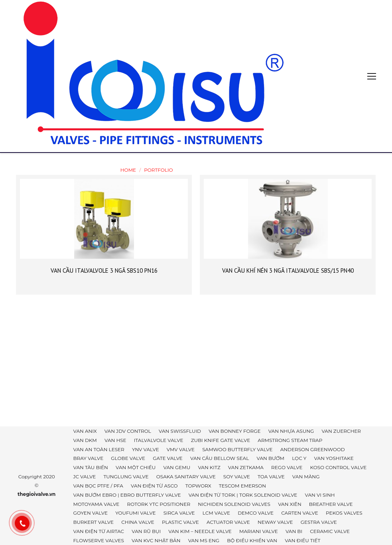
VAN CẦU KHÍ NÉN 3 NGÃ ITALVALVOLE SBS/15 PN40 (288, 271)
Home (128, 170)
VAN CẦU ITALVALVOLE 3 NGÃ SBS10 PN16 (104, 271)
